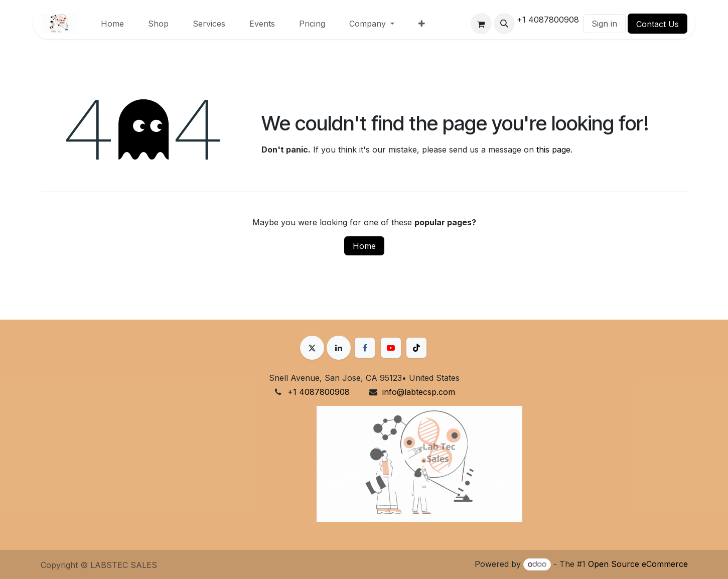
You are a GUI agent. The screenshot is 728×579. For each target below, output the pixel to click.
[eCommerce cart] (481, 24)
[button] (504, 24)
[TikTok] (416, 348)
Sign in (604, 24)
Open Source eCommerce (638, 564)
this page (553, 150)
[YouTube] (391, 348)
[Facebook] (365, 348)
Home (364, 246)
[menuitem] (112, 24)
